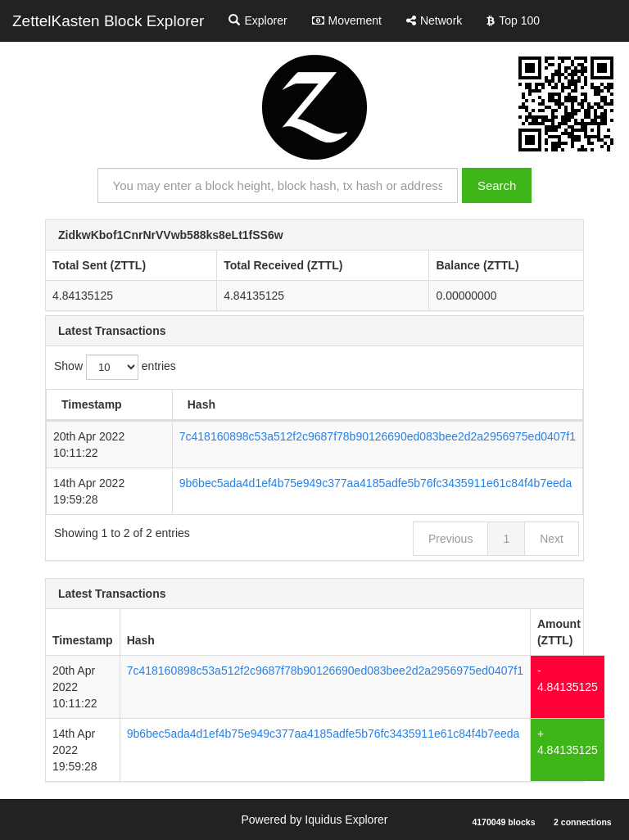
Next (552, 539)
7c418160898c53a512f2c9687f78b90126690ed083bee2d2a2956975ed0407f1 (378, 436)
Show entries (115, 367)
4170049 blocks (503, 822)
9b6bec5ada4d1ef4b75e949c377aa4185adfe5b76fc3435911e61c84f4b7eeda (376, 483)
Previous (450, 539)
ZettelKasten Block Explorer (108, 21)
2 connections (583, 822)
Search (497, 185)
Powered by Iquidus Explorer (315, 820)
